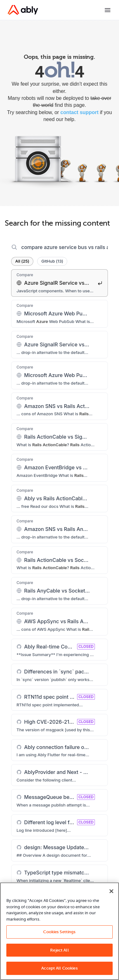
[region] (60, 931)
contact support (79, 112)
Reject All (59, 950)
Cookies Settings (59, 932)
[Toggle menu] (108, 10)
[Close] (111, 891)
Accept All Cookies (59, 968)
